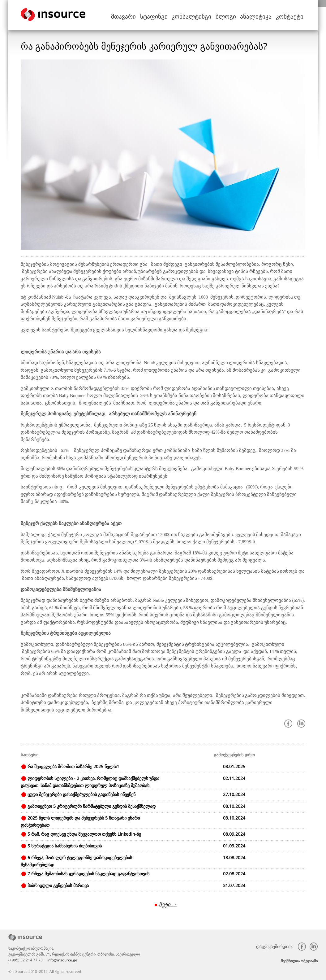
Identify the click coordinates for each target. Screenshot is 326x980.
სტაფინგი (173, 15)
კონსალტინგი (206, 15)
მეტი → (168, 904)
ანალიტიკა (262, 15)
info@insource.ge (62, 960)
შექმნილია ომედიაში (299, 961)
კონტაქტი (292, 15)
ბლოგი (236, 15)
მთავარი (146, 15)
